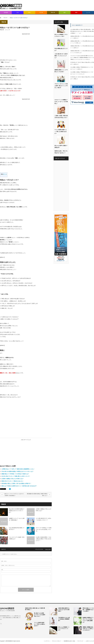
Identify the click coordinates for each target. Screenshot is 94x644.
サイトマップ (80, 641)
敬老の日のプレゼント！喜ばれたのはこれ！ (13, 481)
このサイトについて (90, 641)
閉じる (5, 174)
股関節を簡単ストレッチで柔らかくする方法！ (61, 71)
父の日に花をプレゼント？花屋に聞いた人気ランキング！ (16, 476)
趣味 (76, 12)
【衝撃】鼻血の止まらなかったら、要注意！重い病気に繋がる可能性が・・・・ (82, 31)
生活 (18, 12)
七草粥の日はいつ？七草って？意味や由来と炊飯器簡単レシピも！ (18, 469)
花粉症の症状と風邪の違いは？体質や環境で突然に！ (35, 609)
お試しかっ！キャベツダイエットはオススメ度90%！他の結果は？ (14, 495)
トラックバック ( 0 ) (39, 549)
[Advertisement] (72, 14)
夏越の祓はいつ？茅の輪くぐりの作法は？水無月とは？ (15, 474)
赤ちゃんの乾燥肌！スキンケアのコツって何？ (61, 35)
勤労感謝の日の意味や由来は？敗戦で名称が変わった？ (37, 495)
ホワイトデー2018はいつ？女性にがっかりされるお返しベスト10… (44, 529)
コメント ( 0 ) (48, 549)
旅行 (65, 12)
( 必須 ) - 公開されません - (8, 565)
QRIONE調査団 (7, 608)
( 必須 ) (4, 561)
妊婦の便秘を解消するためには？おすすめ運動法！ (64, 610)
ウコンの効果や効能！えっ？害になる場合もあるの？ (61, 132)
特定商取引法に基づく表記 (69, 641)
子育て (29, 12)
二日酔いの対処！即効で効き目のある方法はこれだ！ (61, 117)
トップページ (47, 641)
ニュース (88, 12)
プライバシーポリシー (57, 641)
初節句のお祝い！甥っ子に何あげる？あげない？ (61, 152)
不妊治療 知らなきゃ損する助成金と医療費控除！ (64, 619)
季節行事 (53, 12)
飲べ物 (41, 12)
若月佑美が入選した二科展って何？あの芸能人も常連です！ (16, 483)
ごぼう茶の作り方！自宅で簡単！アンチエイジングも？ (61, 56)
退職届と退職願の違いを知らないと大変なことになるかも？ (88, 629)
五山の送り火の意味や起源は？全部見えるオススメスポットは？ (18, 471)
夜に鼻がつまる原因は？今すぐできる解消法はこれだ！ (40, 615)
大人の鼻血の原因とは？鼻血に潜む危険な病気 (80, 29)
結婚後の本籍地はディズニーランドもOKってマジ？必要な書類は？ (88, 620)
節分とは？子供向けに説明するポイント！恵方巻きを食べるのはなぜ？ (19, 486)
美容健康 (6, 12)
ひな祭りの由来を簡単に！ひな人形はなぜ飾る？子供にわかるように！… (43, 539)
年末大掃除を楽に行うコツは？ (61, 49)
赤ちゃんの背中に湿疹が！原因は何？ (61, 146)
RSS (1, 624)
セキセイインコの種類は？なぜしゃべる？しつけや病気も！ (61, 102)
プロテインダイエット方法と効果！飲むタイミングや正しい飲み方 (61, 86)
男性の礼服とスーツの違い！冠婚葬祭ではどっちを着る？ (88, 610)
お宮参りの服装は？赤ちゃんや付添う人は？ (13, 479)
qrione (75, 38)
